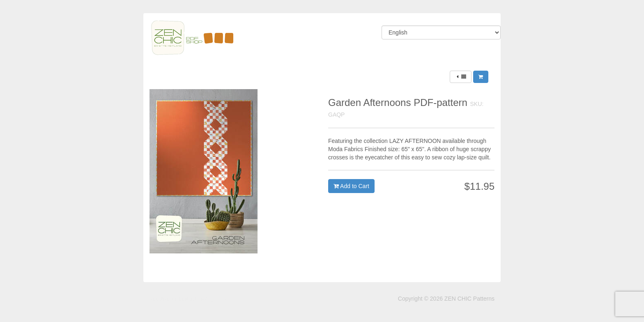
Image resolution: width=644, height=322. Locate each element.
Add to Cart (351, 186)
